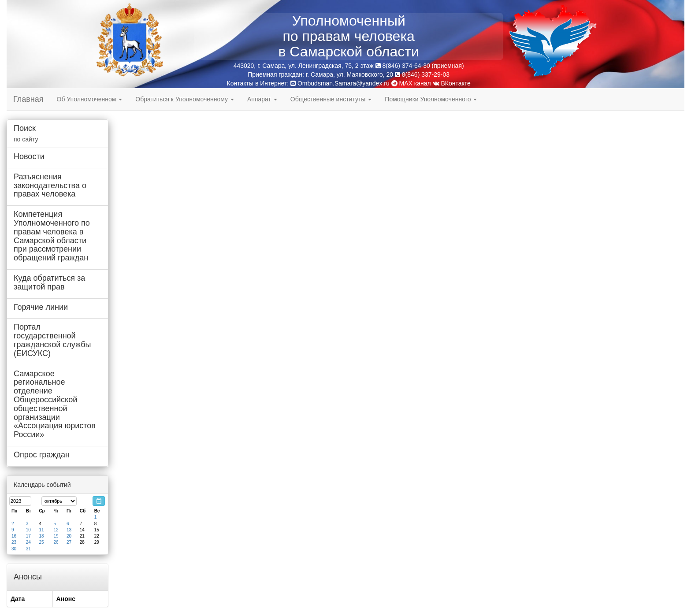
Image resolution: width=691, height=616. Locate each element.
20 (69, 536)
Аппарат (262, 99)
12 (56, 530)
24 (28, 542)
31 (28, 549)
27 (69, 542)
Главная (28, 99)
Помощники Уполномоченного (431, 99)
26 (56, 542)
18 (41, 536)
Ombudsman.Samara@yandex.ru (344, 83)
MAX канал (411, 83)
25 (41, 542)
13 (69, 530)
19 (56, 536)
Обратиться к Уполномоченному (185, 99)
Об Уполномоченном (90, 99)
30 (14, 549)
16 (14, 536)
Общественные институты (331, 99)
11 (41, 530)
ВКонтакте (452, 83)
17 (28, 536)
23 (14, 542)
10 (28, 530)
